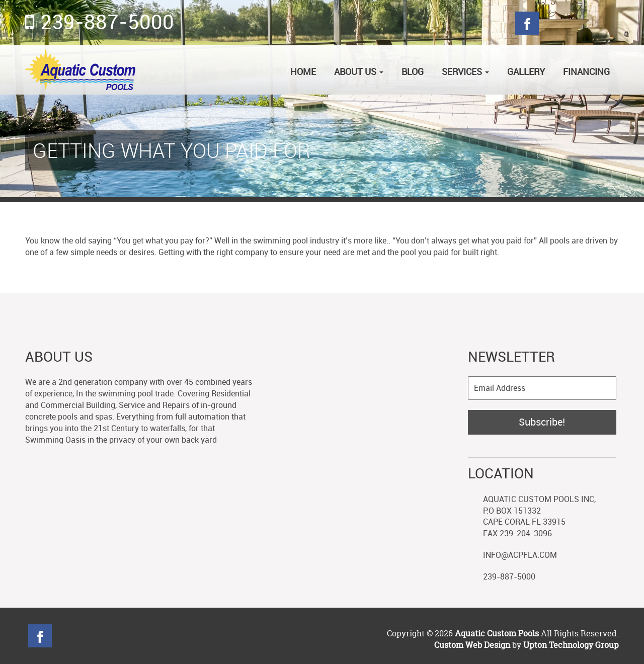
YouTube (173, 636)
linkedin (147, 636)
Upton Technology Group (571, 645)
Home (303, 71)
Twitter (554, 23)
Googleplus (580, 23)
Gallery (526, 71)
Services (465, 71)
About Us (359, 71)
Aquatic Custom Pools (498, 633)
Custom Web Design (472, 645)
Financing (586, 71)
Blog (607, 23)
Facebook (527, 23)
